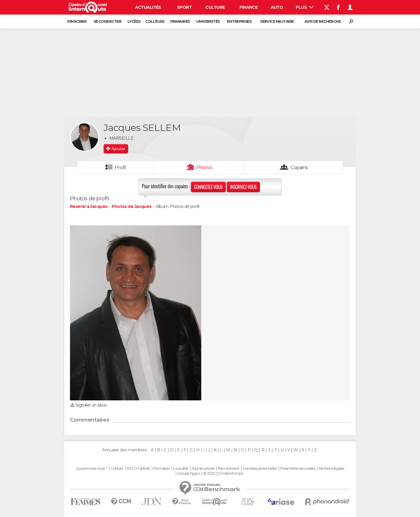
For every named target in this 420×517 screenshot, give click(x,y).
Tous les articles (203, 469)
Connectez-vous (208, 187)
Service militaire (277, 21)
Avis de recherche (323, 21)
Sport (184, 7)
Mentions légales (331, 469)
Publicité (143, 469)
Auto (277, 7)
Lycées (134, 21)
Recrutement (229, 469)
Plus (305, 7)
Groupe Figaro (189, 474)
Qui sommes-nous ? (92, 469)
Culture (215, 7)
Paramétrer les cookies (298, 469)
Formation (162, 469)
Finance (249, 7)
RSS (130, 469)
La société (181, 469)
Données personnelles (260, 469)
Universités (208, 21)
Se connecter (107, 21)
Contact (117, 469)
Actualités (148, 7)
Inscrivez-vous (243, 187)
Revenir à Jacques (89, 206)
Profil (120, 168)
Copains (299, 168)
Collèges (155, 21)
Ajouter (118, 149)
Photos (204, 168)
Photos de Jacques (132, 206)
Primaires (180, 21)
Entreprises (239, 21)
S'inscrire (77, 21)
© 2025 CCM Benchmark (223, 474)
